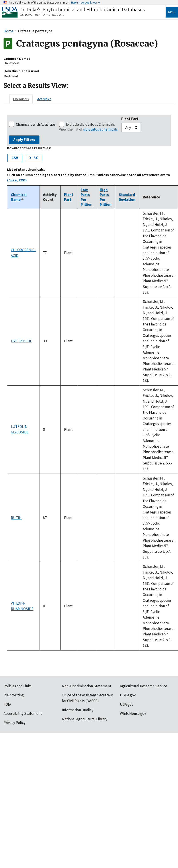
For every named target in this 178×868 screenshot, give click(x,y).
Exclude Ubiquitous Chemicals (90, 124)
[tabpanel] (89, 383)
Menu (172, 12)
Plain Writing (14, 695)
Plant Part (130, 119)
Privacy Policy (15, 723)
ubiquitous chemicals (100, 129)
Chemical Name (19, 197)
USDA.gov (128, 695)
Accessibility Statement (23, 713)
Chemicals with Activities (36, 124)
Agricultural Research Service (144, 686)
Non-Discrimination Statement (87, 686)
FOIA (7, 704)
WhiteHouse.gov (133, 713)
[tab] (21, 99)
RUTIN (16, 518)
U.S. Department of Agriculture (42, 15)
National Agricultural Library (85, 719)
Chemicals (21, 99)
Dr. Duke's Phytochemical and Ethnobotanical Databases (82, 9)
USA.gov (127, 704)
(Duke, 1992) (17, 180)
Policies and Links (18, 686)
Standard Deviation (127, 197)
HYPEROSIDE (21, 341)
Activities (44, 99)
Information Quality (78, 710)
